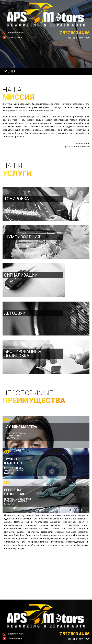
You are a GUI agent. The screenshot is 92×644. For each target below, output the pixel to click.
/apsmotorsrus (15, 37)
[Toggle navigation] (87, 72)
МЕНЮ (10, 71)
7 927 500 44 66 (74, 33)
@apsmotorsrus (16, 33)
